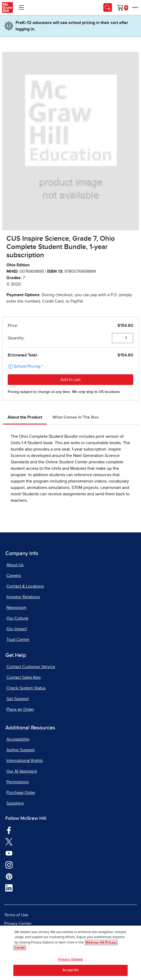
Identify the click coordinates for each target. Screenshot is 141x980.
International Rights (25, 761)
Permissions (17, 782)
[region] (70, 953)
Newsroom (16, 608)
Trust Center (18, 640)
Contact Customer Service (31, 667)
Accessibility (18, 739)
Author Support (21, 750)
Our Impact (17, 629)
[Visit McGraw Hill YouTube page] (9, 853)
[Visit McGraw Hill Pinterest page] (9, 876)
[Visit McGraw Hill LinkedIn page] (9, 887)
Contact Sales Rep (23, 677)
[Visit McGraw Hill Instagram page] (9, 864)
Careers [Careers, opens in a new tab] (14, 576)
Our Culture (17, 618)
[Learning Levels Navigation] (21, 7)
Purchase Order (21, 793)
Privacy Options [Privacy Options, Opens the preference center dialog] (71, 960)
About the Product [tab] (25, 417)
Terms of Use (16, 915)
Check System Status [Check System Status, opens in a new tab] (26, 688)
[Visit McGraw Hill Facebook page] (9, 830)
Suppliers (15, 803)
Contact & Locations (25, 586)
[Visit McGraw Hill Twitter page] (9, 841)
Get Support (18, 699)
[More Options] (135, 7)
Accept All (70, 970)
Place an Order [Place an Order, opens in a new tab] (20, 709)
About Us (15, 565)
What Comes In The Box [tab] (75, 417)
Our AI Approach (22, 771)
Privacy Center (18, 923)
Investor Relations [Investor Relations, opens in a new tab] (23, 597)
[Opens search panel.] (108, 7)
